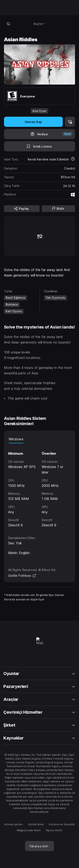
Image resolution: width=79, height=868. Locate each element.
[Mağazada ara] (9, 24)
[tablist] (40, 439)
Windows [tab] (16, 439)
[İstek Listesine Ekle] (40, 146)
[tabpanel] (40, 486)
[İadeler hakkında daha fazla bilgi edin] (73, 159)
